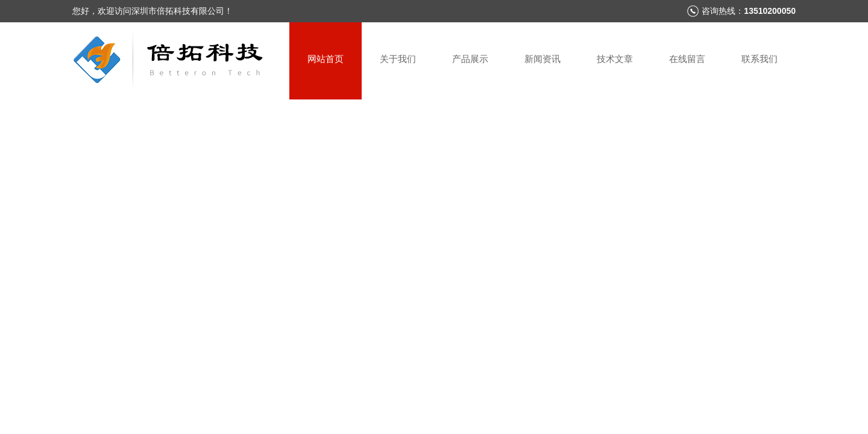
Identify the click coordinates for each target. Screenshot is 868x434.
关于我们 (398, 59)
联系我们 (759, 59)
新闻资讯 (542, 59)
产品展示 (470, 59)
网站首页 (325, 59)
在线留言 (687, 59)
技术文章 (615, 59)
